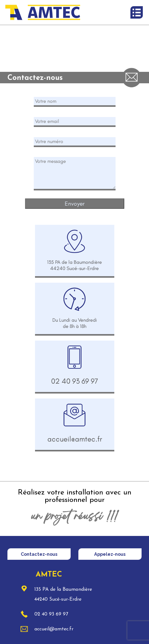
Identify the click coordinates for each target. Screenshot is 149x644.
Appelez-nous (110, 554)
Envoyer (75, 204)
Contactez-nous (39, 554)
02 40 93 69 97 (50, 614)
